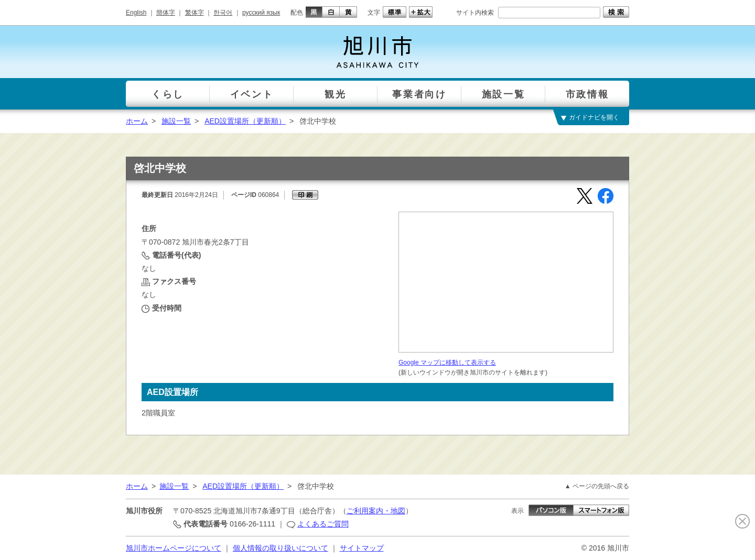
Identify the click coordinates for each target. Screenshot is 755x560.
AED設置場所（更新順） (245, 121)
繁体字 (195, 13)
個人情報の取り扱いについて (281, 548)
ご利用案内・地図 (376, 511)
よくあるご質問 (323, 524)
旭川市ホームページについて (174, 548)
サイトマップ (362, 548)
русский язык (261, 13)
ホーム (137, 121)
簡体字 (166, 13)
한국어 (223, 13)
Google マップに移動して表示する (447, 363)
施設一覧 (176, 121)
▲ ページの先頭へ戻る (597, 486)
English (136, 13)
